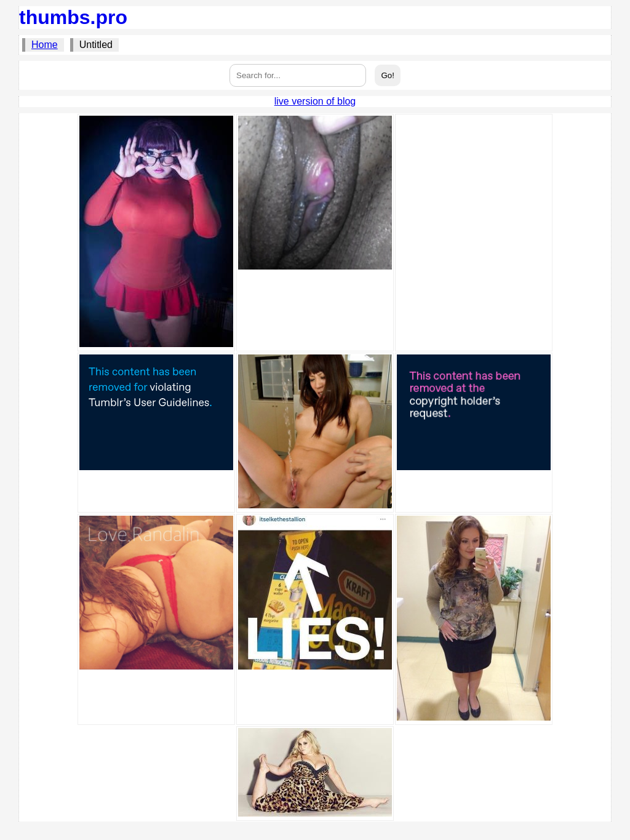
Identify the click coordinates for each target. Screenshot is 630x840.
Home (45, 45)
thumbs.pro (73, 17)
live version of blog (315, 101)
